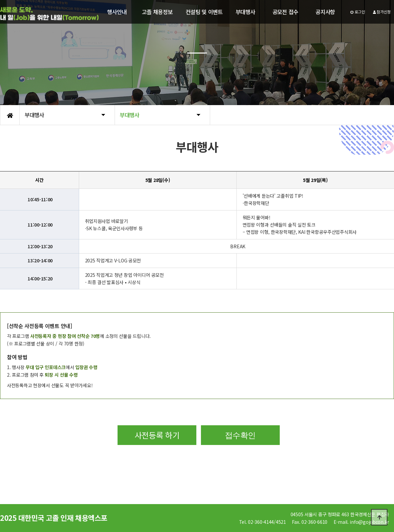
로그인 (358, 12)
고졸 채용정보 (157, 12)
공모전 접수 (285, 12)
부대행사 (245, 12)
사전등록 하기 (157, 435)
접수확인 (240, 435)
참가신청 (382, 12)
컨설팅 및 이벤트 (204, 12)
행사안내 (117, 12)
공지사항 (325, 12)
